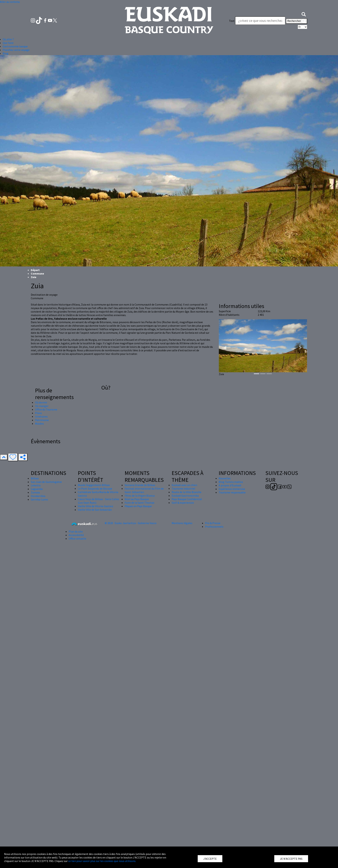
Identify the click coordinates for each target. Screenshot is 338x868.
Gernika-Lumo (39, 499)
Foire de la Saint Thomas (140, 503)
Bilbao (35, 478)
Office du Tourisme (46, 409)
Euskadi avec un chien (184, 485)
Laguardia (37, 489)
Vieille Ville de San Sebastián (95, 510)
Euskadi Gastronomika (185, 496)
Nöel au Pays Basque (137, 499)
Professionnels (214, 527)
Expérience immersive (232, 489)
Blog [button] (6, 53)
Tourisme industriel (183, 489)
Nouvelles (225, 478)
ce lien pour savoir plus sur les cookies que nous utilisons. (102, 861)
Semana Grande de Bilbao (140, 485)
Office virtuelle (77, 539)
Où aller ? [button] (8, 39)
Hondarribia (38, 496)
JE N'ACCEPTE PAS (291, 859)
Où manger (42, 406)
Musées (39, 424)
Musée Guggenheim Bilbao (94, 485)
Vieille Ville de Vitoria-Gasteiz (96, 506)
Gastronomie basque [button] (15, 46)
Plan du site (76, 531)
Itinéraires (41, 416)
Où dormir (41, 402)
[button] (304, 14)
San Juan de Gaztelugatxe (46, 482)
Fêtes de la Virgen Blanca (140, 496)
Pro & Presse (213, 523)
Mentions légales (182, 523)
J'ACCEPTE (210, 859)
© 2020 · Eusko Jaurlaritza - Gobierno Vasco (131, 523)
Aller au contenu (10, 2)
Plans (38, 413)
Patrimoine (42, 420)
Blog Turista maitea (231, 482)
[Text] (260, 21)
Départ (35, 270)
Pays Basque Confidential (187, 499)
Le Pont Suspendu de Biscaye (95, 489)
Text (232, 21)
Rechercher (297, 21)
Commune (37, 273)
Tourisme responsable (232, 492)
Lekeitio (36, 485)
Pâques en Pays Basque (138, 506)
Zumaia (35, 492)
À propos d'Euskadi (230, 485)
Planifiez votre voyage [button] (16, 50)
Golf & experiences (183, 503)
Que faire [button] (8, 43)
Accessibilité (76, 535)
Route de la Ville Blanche (187, 492)
